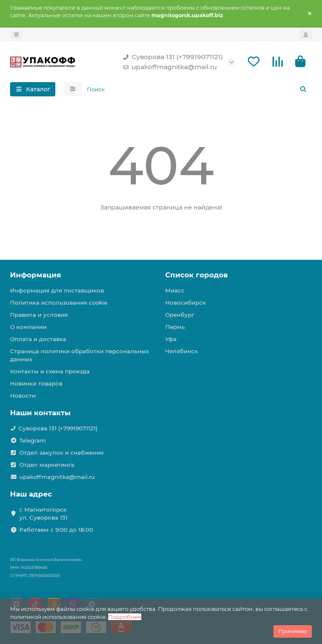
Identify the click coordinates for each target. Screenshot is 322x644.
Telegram (32, 440)
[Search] (197, 89)
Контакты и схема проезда (50, 371)
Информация (36, 275)
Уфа (171, 339)
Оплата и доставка (38, 339)
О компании (28, 327)
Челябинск (182, 351)
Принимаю (293, 631)
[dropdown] (16, 35)
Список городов (196, 275)
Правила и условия (39, 315)
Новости (23, 396)
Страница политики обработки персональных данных (79, 355)
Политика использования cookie (59, 303)
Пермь (175, 327)
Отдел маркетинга (47, 465)
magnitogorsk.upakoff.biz (187, 15)
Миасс (175, 290)
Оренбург (180, 315)
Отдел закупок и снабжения (61, 453)
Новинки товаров (36, 383)
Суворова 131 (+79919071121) (171, 57)
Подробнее (125, 617)
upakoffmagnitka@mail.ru (168, 67)
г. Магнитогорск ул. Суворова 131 (43, 513)
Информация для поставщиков (57, 290)
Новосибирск (186, 303)
